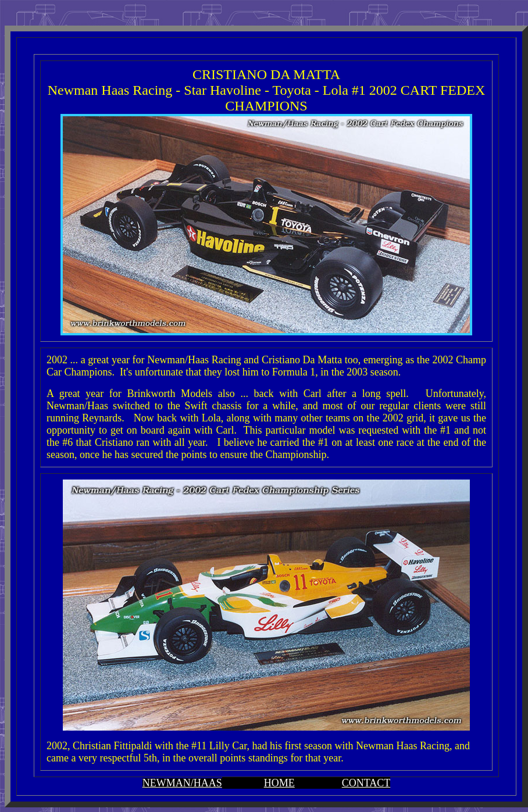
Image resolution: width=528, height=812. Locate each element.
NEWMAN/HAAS (182, 783)
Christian (92, 746)
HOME (279, 783)
